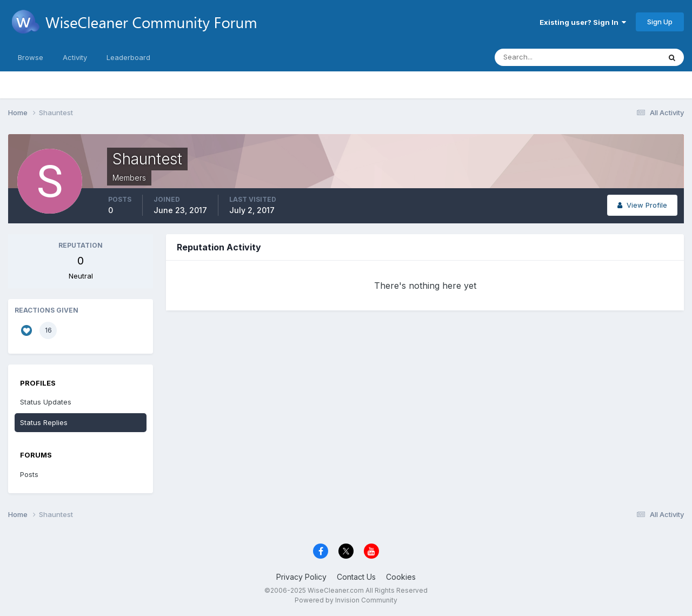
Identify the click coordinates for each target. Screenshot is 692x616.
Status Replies (44, 422)
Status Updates (46, 402)
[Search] (542, 57)
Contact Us (356, 577)
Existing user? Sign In (583, 22)
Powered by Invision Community (346, 600)
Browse (31, 57)
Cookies (401, 577)
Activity (75, 57)
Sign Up (660, 22)
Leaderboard (128, 57)
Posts (29, 474)
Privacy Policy (301, 577)
